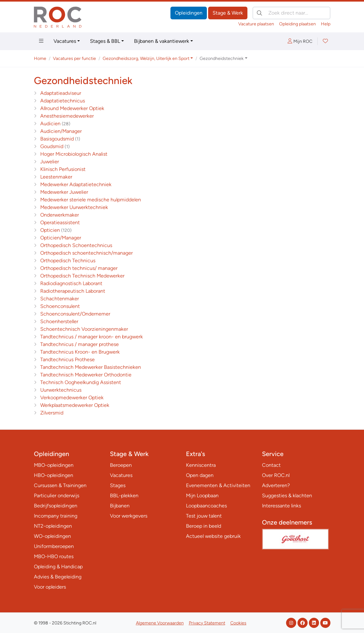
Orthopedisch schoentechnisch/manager (86, 253)
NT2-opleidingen (53, 526)
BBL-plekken (124, 496)
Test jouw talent (204, 516)
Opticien (50, 230)
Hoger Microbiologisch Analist (74, 154)
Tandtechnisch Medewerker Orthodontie (86, 375)
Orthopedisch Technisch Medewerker (82, 276)
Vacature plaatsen (256, 24)
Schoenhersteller (59, 321)
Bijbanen (120, 506)
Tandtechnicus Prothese (67, 359)
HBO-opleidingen (54, 475)
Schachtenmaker (60, 299)
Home (40, 59)
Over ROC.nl (276, 475)
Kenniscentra (201, 465)
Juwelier (50, 162)
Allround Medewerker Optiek (72, 108)
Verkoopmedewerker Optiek (72, 398)
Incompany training (56, 516)
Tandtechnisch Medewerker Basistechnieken (91, 367)
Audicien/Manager (61, 131)
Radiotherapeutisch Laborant (73, 291)
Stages (118, 485)
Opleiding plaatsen (297, 24)
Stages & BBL (105, 41)
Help (326, 24)
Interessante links (281, 506)
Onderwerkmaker (60, 215)
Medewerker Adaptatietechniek (76, 184)
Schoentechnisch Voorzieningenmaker (84, 329)
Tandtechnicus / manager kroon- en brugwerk (92, 337)
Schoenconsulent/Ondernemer (75, 314)
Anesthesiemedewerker (67, 116)
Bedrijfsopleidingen (56, 506)
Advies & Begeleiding (58, 577)
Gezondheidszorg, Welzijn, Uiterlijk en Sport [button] (146, 59)
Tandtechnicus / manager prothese (80, 344)
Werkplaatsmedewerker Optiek (75, 405)
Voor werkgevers (129, 516)
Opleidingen (189, 13)
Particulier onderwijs (57, 496)
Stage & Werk (228, 13)
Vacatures (65, 41)
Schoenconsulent (60, 306)
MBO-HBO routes (54, 556)
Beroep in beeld (204, 526)
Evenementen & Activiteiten (218, 485)
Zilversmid (52, 413)
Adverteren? (276, 485)
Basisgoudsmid (57, 139)
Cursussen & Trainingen (60, 485)
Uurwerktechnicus (61, 390)
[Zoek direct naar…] (291, 13)
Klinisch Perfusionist (63, 169)
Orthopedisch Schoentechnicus (76, 245)
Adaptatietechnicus (63, 101)
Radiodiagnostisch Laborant (71, 283)
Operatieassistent (60, 222)
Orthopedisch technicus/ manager (79, 268)
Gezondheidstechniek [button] (222, 59)
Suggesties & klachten (287, 496)
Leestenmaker (56, 177)
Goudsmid (52, 146)
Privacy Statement (207, 623)
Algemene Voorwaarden (160, 623)
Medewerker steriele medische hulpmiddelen (91, 200)
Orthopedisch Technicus (68, 261)
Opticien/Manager (61, 238)
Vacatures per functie (74, 59)
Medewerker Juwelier (64, 192)
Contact (271, 465)
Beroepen (121, 465)
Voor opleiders (50, 587)
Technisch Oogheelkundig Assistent (81, 382)
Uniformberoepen (54, 546)
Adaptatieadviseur (61, 93)
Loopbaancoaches (206, 506)
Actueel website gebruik (213, 536)
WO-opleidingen (52, 536)
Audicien (50, 124)
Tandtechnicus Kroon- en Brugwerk (80, 352)
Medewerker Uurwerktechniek (74, 207)
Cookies (238, 623)
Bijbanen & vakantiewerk (162, 41)
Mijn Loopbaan (202, 496)
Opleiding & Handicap (58, 567)
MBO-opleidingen (54, 465)
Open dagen (200, 475)
